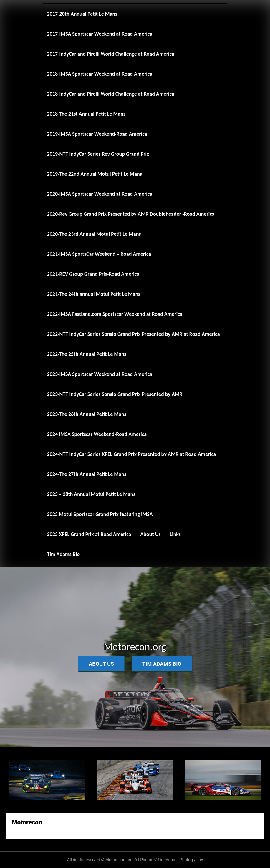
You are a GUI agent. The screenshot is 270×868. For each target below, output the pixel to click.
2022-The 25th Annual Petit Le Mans (87, 354)
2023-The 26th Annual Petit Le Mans (87, 414)
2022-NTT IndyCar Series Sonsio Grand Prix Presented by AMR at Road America (134, 334)
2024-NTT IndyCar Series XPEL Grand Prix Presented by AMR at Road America (132, 454)
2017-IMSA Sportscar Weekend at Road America (100, 34)
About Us (150, 534)
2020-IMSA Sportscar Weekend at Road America (100, 194)
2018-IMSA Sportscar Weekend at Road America (100, 74)
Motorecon (27, 822)
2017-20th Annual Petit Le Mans (82, 14)
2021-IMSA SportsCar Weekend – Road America (99, 254)
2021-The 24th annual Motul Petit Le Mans (94, 294)
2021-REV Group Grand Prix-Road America (93, 274)
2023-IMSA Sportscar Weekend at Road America (100, 374)
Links (175, 534)
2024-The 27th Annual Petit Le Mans (87, 474)
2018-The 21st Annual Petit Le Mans (86, 114)
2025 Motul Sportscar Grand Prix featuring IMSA (100, 514)
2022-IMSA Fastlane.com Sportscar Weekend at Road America (115, 314)
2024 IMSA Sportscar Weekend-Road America (97, 434)
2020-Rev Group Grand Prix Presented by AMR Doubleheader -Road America (131, 214)
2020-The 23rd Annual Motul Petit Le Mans (94, 234)
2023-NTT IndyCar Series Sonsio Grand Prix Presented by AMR (115, 394)
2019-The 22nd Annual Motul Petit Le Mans (95, 174)
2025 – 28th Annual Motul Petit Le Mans (91, 494)
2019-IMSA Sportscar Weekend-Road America (97, 134)
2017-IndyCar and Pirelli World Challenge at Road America (111, 54)
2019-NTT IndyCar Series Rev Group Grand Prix (98, 154)
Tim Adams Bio (64, 554)
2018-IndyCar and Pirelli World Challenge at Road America (111, 94)
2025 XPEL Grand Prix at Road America (89, 534)
